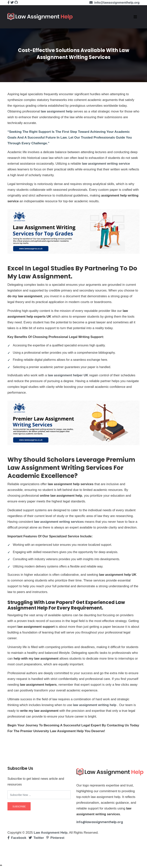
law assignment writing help (95, 705)
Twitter (36, 838)
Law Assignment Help (51, 833)
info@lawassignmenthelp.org (100, 822)
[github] (16, 3)
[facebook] (9, 3)
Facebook (17, 838)
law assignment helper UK (68, 375)
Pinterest (55, 838)
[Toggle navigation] (135, 17)
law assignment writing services (59, 522)
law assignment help (57, 111)
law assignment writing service (106, 164)
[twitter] (12, 3)
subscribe (19, 807)
